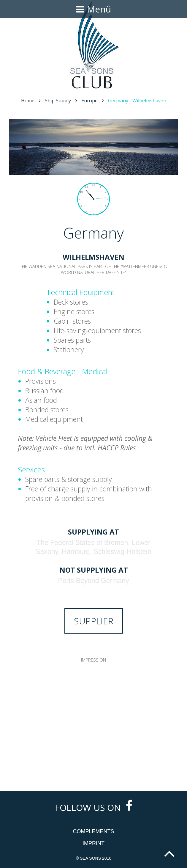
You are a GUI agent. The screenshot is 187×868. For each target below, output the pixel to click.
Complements (93, 831)
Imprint (93, 843)
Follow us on (93, 807)
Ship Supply (58, 101)
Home (28, 101)
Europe (89, 101)
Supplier (94, 621)
